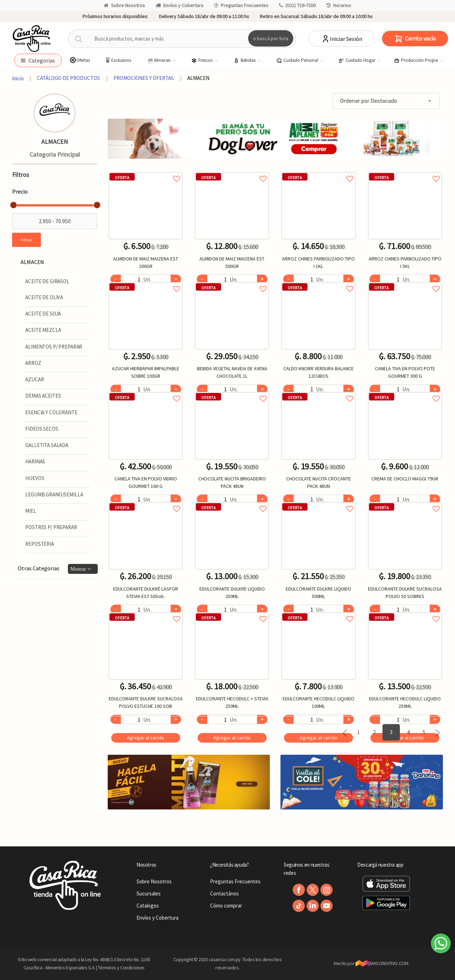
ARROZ (33, 363)
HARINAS (35, 461)
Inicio (18, 78)
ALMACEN (198, 78)
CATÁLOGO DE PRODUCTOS (68, 78)
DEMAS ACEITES (43, 396)
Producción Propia (416, 60)
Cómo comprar (226, 906)
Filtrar (26, 240)
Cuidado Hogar (357, 60)
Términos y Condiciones (121, 968)
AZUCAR (34, 379)
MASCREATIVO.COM (382, 963)
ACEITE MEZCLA (43, 330)
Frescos (202, 60)
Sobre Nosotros (124, 5)
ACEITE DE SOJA (43, 314)
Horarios (339, 5)
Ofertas (80, 60)
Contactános (224, 893)
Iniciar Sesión (342, 39)
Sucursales (149, 893)
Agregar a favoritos (146, 171)
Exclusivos (118, 60)
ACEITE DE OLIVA (44, 297)
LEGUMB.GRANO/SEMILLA (54, 494)
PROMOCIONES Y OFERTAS (144, 78)
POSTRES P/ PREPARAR (51, 527)
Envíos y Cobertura (180, 5)
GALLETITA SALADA (47, 445)
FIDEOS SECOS (42, 429)
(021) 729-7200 (297, 5)
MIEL (31, 511)
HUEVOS (35, 478)
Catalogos (148, 906)
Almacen (159, 60)
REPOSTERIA (40, 544)
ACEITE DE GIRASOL (47, 281)
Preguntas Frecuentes (241, 5)
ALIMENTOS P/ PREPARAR (54, 347)
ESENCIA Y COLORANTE (51, 412)
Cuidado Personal (298, 60)
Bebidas (245, 60)
